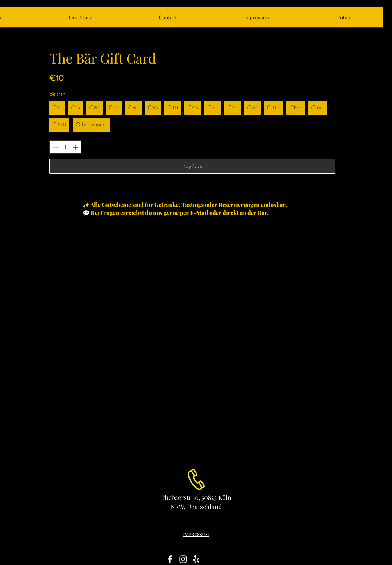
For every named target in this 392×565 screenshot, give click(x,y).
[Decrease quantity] (56, 147)
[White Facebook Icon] (170, 559)
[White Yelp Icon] (196, 559)
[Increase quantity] (75, 147)
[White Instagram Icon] (183, 559)
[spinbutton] (65, 147)
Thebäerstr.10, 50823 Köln (196, 497)
